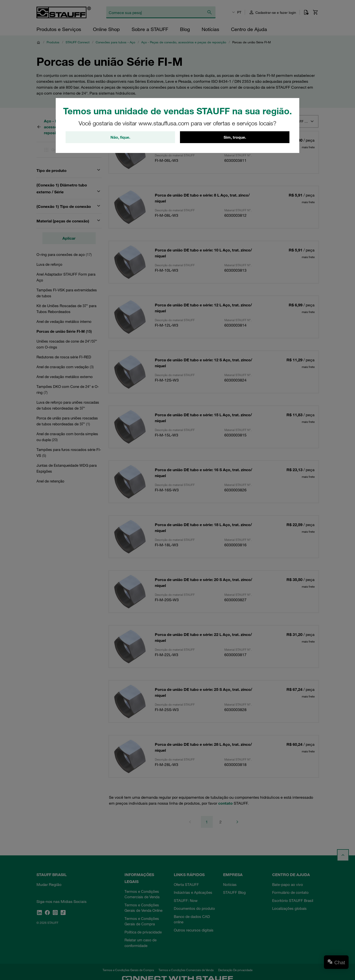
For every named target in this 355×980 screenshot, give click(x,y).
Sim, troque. (235, 137)
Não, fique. (120, 137)
